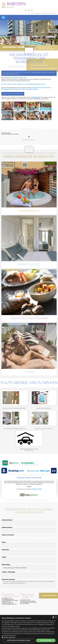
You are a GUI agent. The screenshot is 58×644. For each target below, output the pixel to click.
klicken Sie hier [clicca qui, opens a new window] (12, 635)
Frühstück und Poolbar (29, 318)
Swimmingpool (29, 211)
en (29, 10)
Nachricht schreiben (8, 579)
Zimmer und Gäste (8, 535)
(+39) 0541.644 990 (35, 13)
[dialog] (29, 629)
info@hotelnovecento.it (49, 13)
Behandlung (6, 565)
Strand (29, 372)
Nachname (6, 550)
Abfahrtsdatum (7, 527)
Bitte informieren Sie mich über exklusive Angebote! (28, 596)
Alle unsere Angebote (29, 139)
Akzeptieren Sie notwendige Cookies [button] (19, 640)
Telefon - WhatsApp (8, 572)
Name (4, 542)
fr (32, 10)
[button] (29, 538)
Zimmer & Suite (29, 264)
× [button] (56, 617)
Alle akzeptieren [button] (46, 640)
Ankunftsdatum (7, 520)
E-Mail (4, 557)
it (26, 10)
